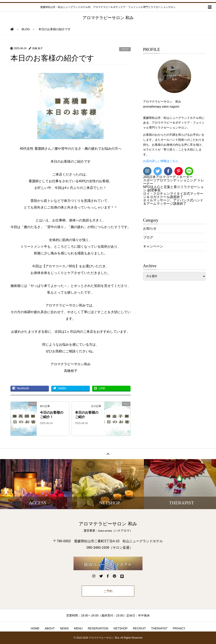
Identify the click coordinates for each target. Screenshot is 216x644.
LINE (100, 388)
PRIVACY (179, 628)
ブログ (125, 49)
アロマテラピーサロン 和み (108, 18)
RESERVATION (98, 628)
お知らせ (150, 228)
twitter (60, 388)
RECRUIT (139, 628)
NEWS (64, 628)
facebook (21, 388)
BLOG (26, 29)
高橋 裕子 (37, 48)
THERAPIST (159, 628)
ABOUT (50, 628)
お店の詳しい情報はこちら (161, 161)
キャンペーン (153, 246)
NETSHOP (121, 628)
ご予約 (108, 591)
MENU (78, 628)
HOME (35, 628)
